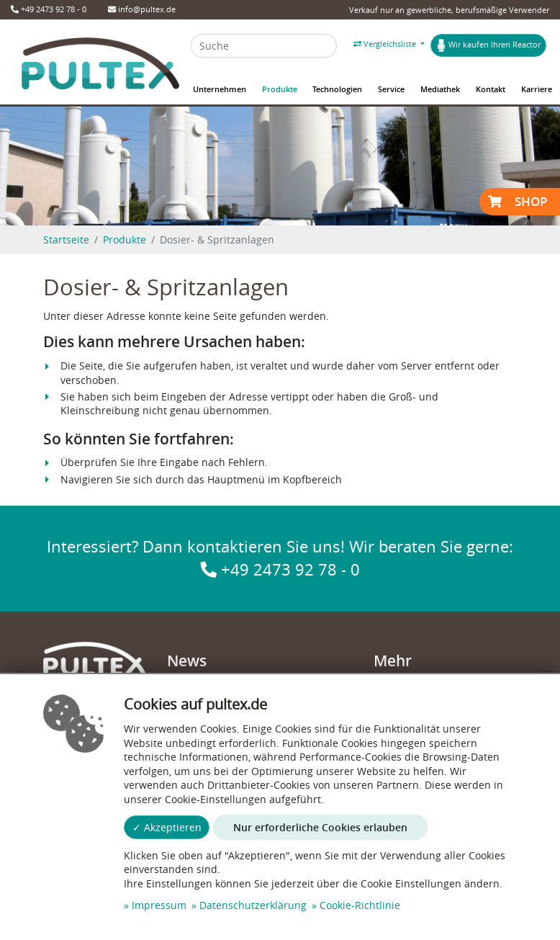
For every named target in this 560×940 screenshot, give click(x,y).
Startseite (66, 240)
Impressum (159, 905)
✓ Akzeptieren (167, 827)
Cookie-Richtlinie (360, 905)
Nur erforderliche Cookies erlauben (320, 827)
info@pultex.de (142, 9)
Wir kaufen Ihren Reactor (488, 45)
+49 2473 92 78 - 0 (49, 9)
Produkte (125, 240)
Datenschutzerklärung (253, 905)
